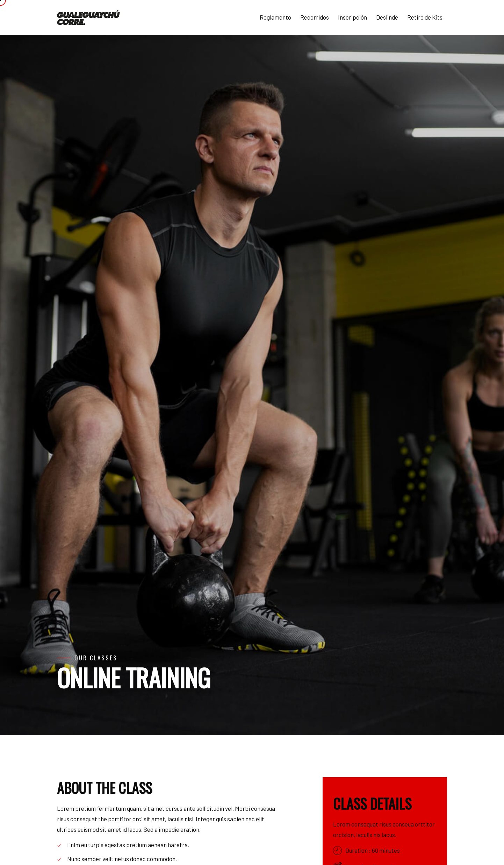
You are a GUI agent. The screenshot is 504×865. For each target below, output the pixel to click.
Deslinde (387, 17)
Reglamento (275, 17)
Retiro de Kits (425, 17)
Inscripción (352, 17)
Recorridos (315, 17)
